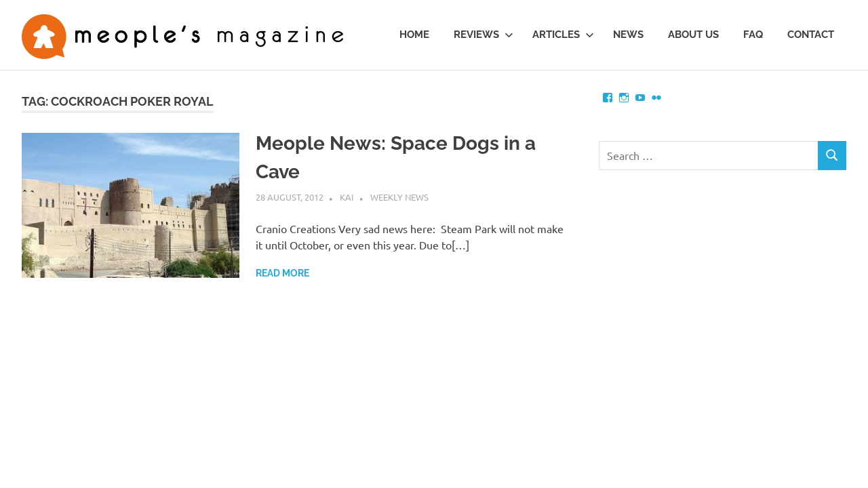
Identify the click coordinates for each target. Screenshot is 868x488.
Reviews (484, 35)
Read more (282, 273)
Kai (347, 197)
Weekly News (399, 197)
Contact (811, 35)
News (628, 35)
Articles (563, 35)
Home (414, 35)
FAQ (753, 35)
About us (693, 35)
